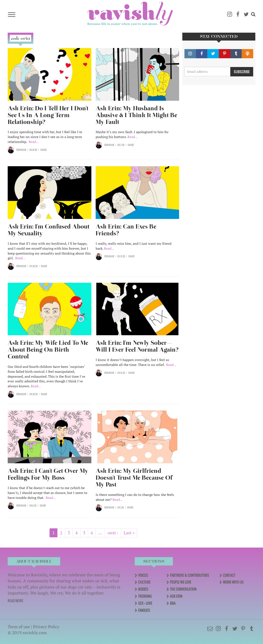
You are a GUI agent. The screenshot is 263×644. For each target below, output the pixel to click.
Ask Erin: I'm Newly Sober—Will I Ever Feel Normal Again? (137, 346)
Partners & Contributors (189, 575)
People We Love (181, 582)
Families (144, 610)
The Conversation (183, 589)
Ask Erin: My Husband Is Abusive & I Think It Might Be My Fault (136, 115)
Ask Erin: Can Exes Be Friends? (126, 230)
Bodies (143, 589)
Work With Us (233, 582)
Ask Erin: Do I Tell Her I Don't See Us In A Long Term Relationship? (48, 115)
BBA (173, 603)
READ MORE (15, 601)
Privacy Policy (46, 627)
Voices (143, 575)
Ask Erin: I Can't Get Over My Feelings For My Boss (48, 474)
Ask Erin (176, 596)
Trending (145, 596)
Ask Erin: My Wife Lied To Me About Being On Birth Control (48, 350)
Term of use (19, 627)
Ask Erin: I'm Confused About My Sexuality (49, 230)
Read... (34, 142)
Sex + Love (145, 603)
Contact (229, 575)
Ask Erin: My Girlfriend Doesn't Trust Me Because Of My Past (134, 478)
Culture (144, 582)
